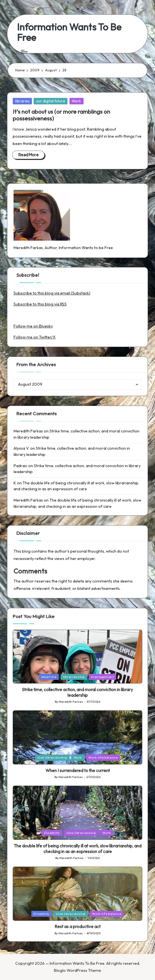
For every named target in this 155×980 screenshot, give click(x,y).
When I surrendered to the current (78, 771)
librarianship (74, 677)
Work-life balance (103, 757)
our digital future (51, 101)
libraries (22, 101)
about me (49, 677)
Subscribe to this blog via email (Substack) (52, 293)
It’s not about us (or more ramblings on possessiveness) (61, 115)
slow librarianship (52, 757)
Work (76, 101)
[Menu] (24, 52)
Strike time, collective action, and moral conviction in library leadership (77, 692)
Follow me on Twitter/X (35, 337)
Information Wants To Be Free (69, 32)
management (102, 677)
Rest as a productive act (77, 927)
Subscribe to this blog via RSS (40, 304)
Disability (52, 833)
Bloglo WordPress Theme (77, 970)
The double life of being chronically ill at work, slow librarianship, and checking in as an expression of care (78, 849)
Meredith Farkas (28, 431)
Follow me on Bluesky (33, 326)
